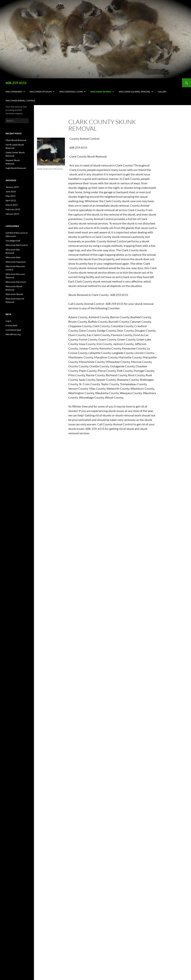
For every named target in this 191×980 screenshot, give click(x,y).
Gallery (162, 92)
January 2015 (12, 214)
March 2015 (12, 205)
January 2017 (12, 187)
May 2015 (11, 196)
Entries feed (11, 325)
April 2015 (11, 200)
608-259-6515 (16, 83)
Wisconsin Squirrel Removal (135, 92)
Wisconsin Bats (14, 92)
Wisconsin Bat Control (17, 245)
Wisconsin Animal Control (21, 101)
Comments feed (13, 330)
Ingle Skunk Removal (16, 168)
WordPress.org (13, 334)
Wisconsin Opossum (41, 92)
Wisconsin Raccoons (71, 92)
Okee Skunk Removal (16, 140)
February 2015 (13, 209)
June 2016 (11, 191)
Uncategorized (13, 241)
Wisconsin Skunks (101, 92)
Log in (8, 321)
